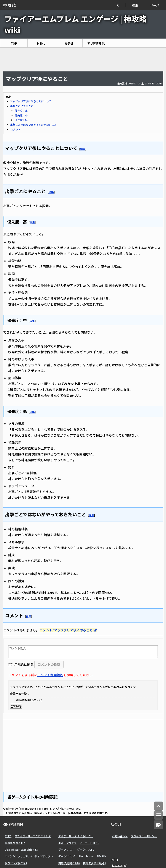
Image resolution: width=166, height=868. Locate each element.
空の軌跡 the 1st (15, 843)
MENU (41, 43)
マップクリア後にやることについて (31, 101)
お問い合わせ (120, 836)
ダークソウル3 (67, 856)
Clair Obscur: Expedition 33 (21, 849)
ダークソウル (66, 849)
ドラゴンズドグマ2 (16, 863)
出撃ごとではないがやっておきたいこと (33, 125)
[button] (121, 5)
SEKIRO (101, 856)
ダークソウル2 (86, 849)
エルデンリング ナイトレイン (76, 836)
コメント (15, 129)
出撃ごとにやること (22, 106)
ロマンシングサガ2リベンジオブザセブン (29, 856)
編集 (135, 5)
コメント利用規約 (50, 675)
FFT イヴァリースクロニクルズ (33, 836)
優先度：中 (21, 115)
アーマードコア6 (89, 843)
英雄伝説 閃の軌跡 (69, 863)
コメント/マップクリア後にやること (66, 630)
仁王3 (8, 836)
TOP (14, 43)
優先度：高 (21, 111)
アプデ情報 (94, 43)
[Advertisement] (83, 59)
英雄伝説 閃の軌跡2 (94, 863)
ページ (155, 5)
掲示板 (69, 43)
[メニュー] (158, 815)
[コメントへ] (158, 825)
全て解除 (16, 706)
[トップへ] (158, 806)
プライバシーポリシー (144, 836)
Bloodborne (86, 856)
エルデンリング (67, 843)
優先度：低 (21, 120)
